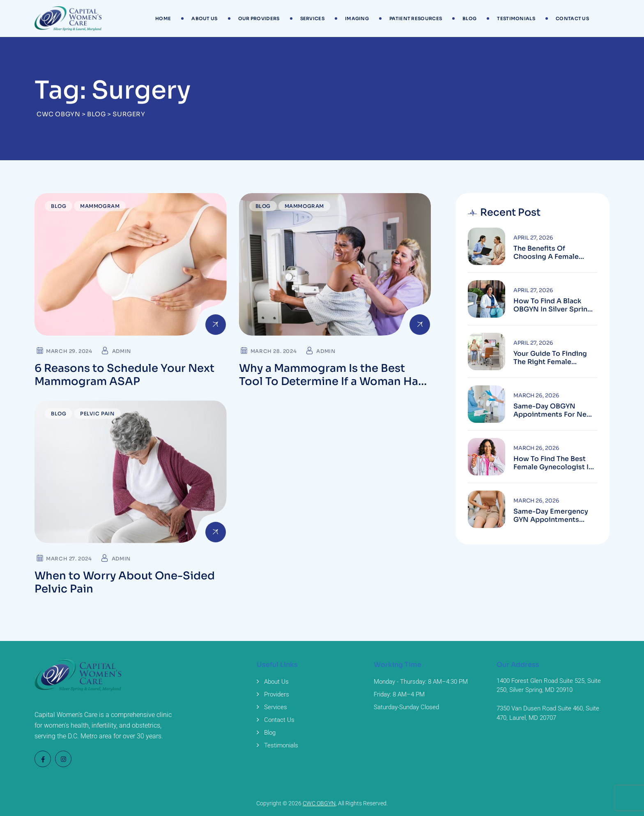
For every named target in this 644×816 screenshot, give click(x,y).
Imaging (357, 18)
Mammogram (100, 206)
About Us (204, 18)
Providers (277, 694)
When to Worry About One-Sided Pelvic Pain (125, 582)
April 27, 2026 (533, 238)
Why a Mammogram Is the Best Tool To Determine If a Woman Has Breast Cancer (331, 381)
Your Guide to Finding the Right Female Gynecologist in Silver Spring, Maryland (551, 358)
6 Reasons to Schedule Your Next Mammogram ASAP (124, 375)
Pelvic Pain (97, 414)
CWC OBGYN (319, 803)
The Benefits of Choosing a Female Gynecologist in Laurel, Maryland (552, 253)
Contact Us (572, 18)
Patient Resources (416, 18)
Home (163, 18)
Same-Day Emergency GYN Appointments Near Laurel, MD (551, 516)
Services (312, 18)
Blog (469, 18)
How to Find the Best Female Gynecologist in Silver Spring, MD (553, 463)
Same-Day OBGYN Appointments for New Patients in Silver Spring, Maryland (554, 410)
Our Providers (259, 18)
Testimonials (516, 18)
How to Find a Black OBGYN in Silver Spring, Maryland (553, 305)
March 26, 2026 (536, 395)
